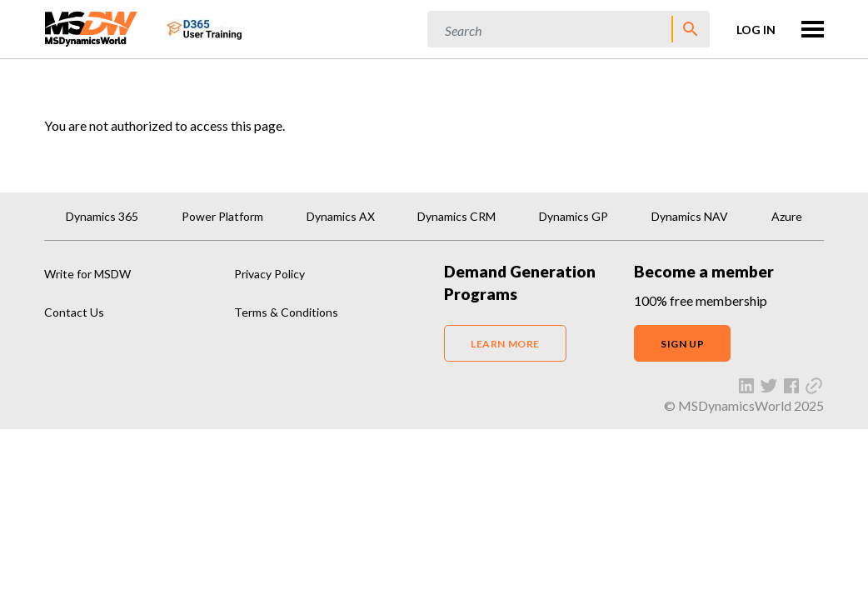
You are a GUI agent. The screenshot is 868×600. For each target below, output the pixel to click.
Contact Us (74, 312)
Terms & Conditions (286, 312)
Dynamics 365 (102, 216)
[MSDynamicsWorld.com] (91, 27)
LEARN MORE (505, 344)
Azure (787, 216)
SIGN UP (682, 344)
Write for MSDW (87, 274)
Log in (756, 30)
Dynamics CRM (456, 216)
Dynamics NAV (690, 216)
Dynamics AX (341, 216)
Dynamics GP (574, 216)
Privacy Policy (269, 274)
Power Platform (222, 216)
